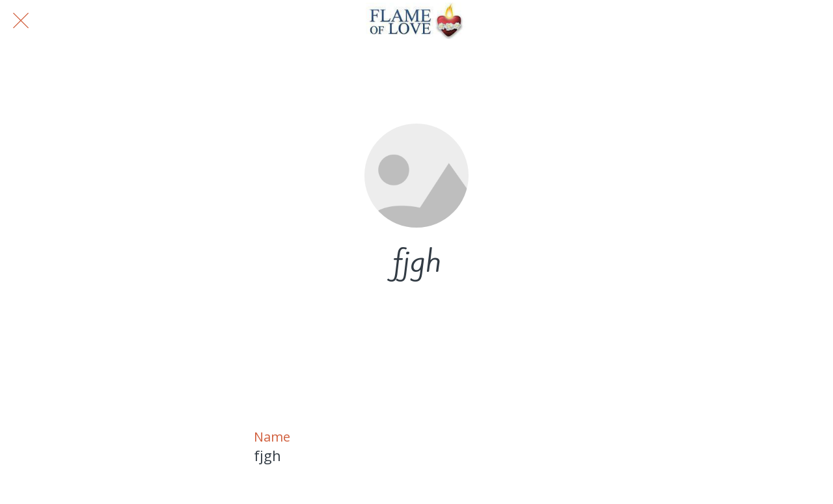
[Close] (21, 21)
